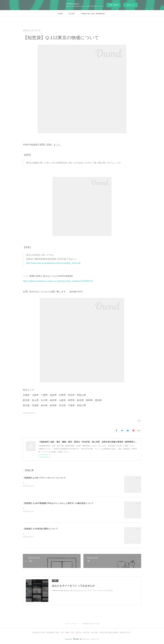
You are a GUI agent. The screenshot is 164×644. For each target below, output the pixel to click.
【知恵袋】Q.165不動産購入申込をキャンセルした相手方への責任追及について (58, 503)
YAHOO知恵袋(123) (29, 413)
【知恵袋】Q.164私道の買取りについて (40, 529)
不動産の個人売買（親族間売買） (94, 14)
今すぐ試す (113, 5)
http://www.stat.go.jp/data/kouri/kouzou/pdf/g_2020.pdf (53, 263)
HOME (60, 14)
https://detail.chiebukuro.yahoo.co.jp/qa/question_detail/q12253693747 (58, 281)
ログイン (130, 5)
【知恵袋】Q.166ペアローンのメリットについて (44, 478)
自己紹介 (72, 14)
